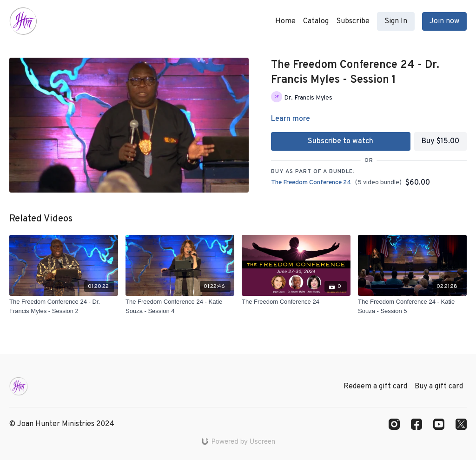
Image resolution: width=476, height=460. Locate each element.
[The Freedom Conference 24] (296, 302)
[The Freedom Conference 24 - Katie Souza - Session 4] (180, 306)
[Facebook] (416, 424)
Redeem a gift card (375, 387)
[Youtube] (439, 424)
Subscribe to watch (340, 141)
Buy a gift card (439, 387)
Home (285, 21)
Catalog (316, 21)
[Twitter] (461, 424)
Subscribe (353, 21)
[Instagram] (394, 424)
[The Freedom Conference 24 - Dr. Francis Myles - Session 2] (64, 306)
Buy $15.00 (440, 141)
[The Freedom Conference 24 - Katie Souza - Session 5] (412, 306)
